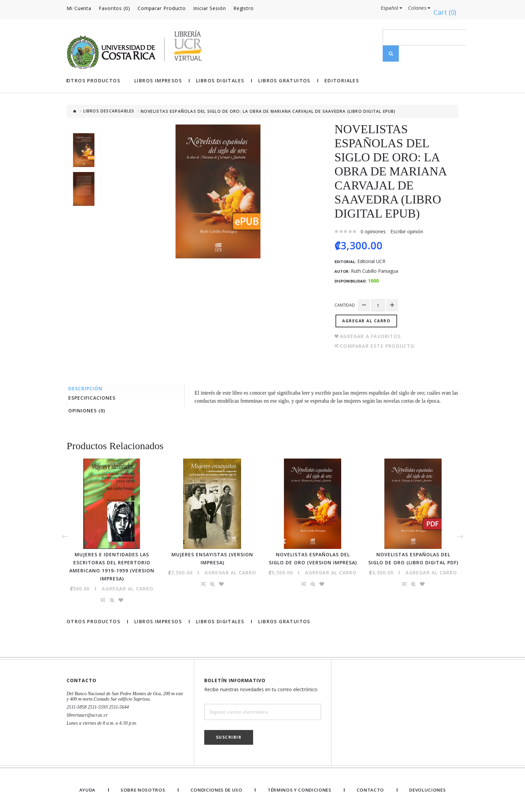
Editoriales (342, 77)
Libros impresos (158, 77)
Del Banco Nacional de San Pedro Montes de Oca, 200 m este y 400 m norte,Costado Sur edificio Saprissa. (125, 696)
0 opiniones (373, 228)
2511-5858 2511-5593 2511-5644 (98, 707)
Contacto (371, 790)
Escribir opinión (407, 228)
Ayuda (86, 790)
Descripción (89, 382)
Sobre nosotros (140, 790)
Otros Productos (93, 77)
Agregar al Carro (369, 314)
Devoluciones (428, 790)
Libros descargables (109, 108)
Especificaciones (95, 394)
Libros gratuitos (284, 77)
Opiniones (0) (90, 409)
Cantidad (345, 301)
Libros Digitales (220, 77)
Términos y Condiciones (300, 790)
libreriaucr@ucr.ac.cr (87, 715)
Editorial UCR (371, 258)
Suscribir (229, 737)
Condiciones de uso (214, 790)
